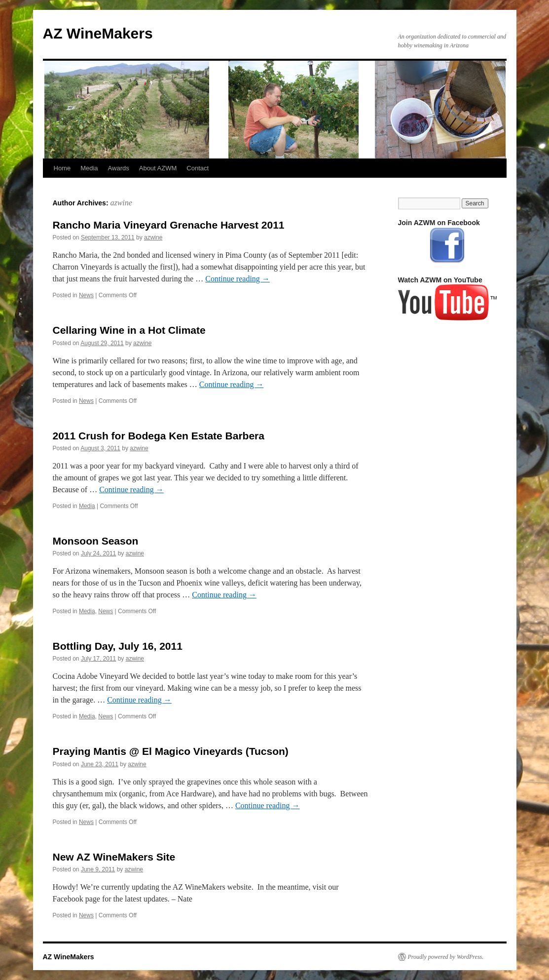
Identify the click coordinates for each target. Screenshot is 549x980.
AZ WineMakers (98, 33)
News (86, 295)
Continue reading (238, 279)
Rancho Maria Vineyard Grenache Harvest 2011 (169, 225)
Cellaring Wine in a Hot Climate (129, 330)
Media (89, 168)
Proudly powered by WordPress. (446, 957)
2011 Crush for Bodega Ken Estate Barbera (159, 436)
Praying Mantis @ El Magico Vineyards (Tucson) (171, 751)
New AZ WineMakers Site (114, 857)
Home (62, 168)
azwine (121, 203)
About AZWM (158, 168)
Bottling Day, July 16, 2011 (118, 646)
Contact (198, 168)
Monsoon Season (96, 541)
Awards (119, 168)
